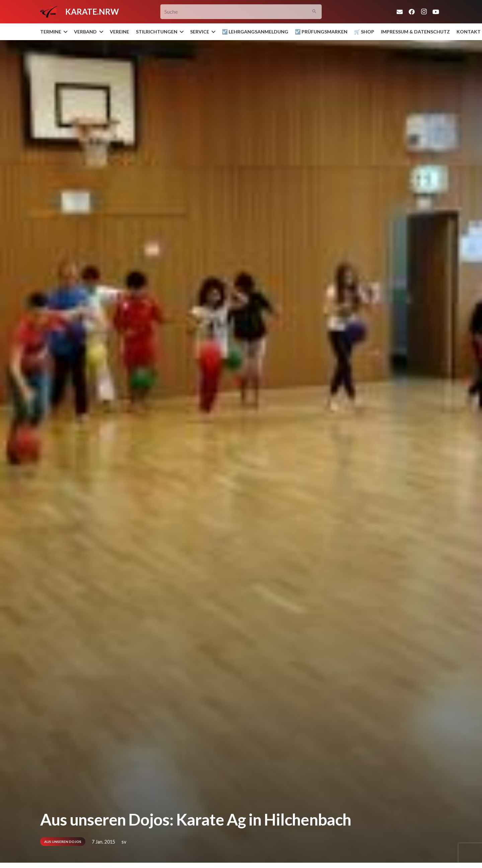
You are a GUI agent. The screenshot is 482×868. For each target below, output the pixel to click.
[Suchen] (314, 12)
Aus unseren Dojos (63, 842)
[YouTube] (436, 12)
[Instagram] (424, 12)
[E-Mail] (400, 12)
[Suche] (241, 12)
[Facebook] (412, 12)
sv (124, 842)
